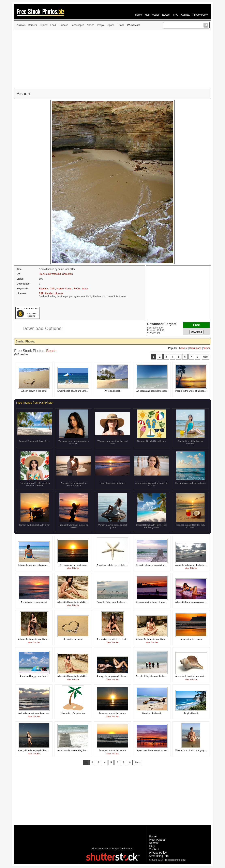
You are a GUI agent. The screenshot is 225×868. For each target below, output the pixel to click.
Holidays (63, 25)
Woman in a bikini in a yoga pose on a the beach (199, 750)
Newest (166, 15)
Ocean (69, 289)
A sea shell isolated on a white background (196, 676)
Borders (33, 25)
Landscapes (78, 25)
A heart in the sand (73, 639)
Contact (185, 15)
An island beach (112, 391)
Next (206, 357)
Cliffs (52, 289)
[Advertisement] (112, 59)
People (101, 25)
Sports (111, 25)
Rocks (77, 289)
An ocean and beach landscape (152, 391)
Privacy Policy (200, 15)
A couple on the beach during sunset (154, 602)
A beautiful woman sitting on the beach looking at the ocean (47, 565)
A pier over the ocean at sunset (152, 750)
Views (207, 348)
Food (53, 25)
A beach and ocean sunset (34, 602)
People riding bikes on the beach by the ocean (159, 676)
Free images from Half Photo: (35, 403)
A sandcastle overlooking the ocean (154, 565)
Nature (91, 25)
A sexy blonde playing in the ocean (35, 750)
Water (85, 289)
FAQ (176, 15)
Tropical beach (191, 713)
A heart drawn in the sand (34, 391)
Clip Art (44, 25)
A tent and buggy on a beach (34, 676)
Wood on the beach (152, 713)
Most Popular (152, 15)
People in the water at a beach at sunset (195, 391)
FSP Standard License (51, 293)
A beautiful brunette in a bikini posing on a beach (81, 602)
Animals (21, 25)
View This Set (73, 568)
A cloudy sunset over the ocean (34, 713)
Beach (51, 351)
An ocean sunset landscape (73, 565)
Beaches (44, 289)
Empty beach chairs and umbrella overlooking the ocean (85, 391)
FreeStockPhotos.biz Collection (56, 274)
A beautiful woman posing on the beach (195, 602)
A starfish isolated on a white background (117, 565)
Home (138, 15)
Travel (121, 25)
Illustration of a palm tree (73, 713)
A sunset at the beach (191, 639)
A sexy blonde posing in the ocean (114, 676)
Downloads (195, 348)
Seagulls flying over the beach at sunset (116, 602)
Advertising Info (159, 856)
